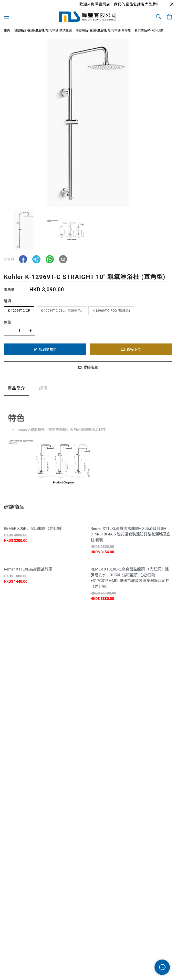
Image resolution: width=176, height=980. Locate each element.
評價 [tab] (43, 388)
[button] (23, 259)
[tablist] (88, 389)
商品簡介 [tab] (16, 388)
